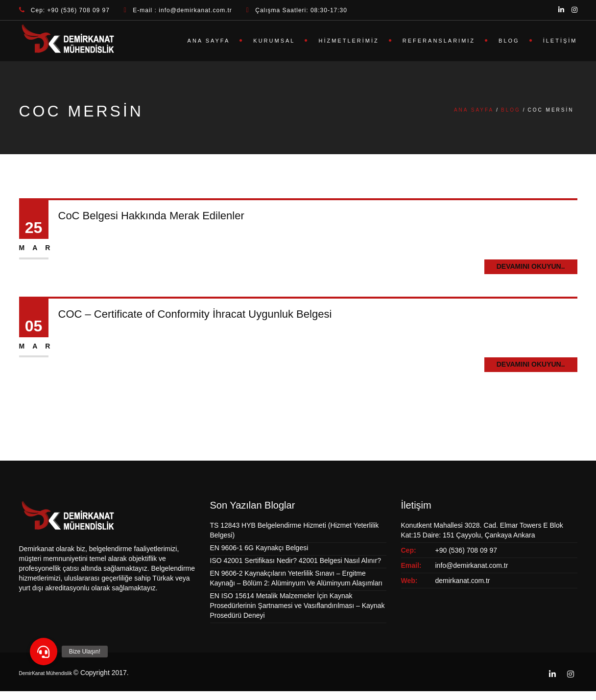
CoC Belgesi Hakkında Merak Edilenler (151, 216)
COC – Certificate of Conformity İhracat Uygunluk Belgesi (195, 314)
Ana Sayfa (209, 41)
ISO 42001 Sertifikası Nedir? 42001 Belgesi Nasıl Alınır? (296, 560)
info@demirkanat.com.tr (472, 565)
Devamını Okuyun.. (531, 266)
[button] (44, 652)
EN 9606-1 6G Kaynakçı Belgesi (259, 548)
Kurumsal (274, 41)
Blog (509, 41)
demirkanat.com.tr (463, 581)
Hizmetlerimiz (348, 41)
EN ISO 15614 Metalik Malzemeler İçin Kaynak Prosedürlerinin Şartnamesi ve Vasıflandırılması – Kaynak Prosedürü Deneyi (298, 606)
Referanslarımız (439, 41)
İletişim (560, 41)
